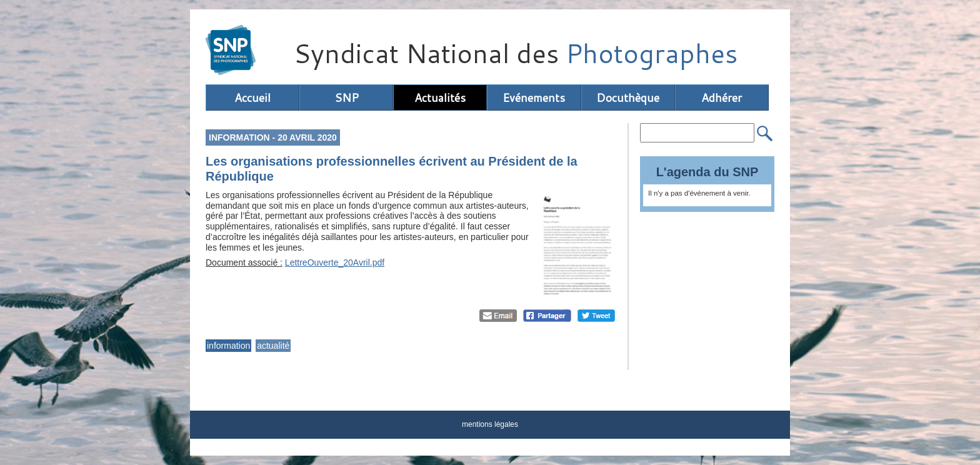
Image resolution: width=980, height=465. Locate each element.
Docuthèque (628, 97)
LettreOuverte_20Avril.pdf (335, 262)
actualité (273, 346)
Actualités (440, 97)
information (228, 346)
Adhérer (722, 97)
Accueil (252, 97)
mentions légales (490, 424)
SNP (347, 97)
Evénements (534, 97)
